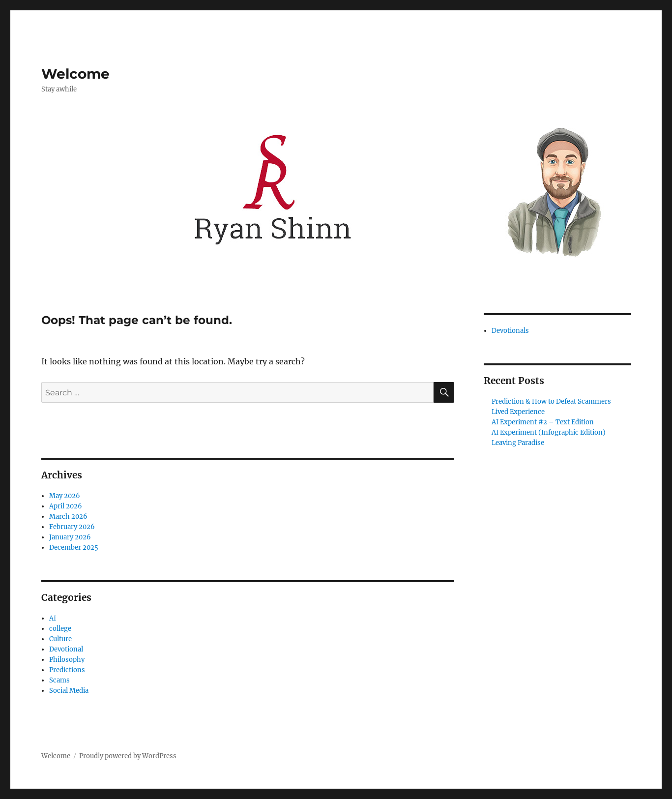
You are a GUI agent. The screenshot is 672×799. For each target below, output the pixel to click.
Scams (59, 680)
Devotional (66, 649)
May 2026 (65, 496)
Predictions (67, 670)
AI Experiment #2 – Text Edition (543, 422)
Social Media (69, 691)
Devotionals (510, 331)
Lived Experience (518, 412)
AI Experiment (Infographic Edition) (549, 432)
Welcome (75, 74)
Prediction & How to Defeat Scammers (551, 401)
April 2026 (66, 506)
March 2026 (68, 517)
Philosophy (67, 660)
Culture (60, 639)
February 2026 (72, 527)
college (60, 629)
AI (53, 618)
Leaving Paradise (518, 443)
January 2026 (70, 537)
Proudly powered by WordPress (128, 756)
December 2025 (74, 547)
